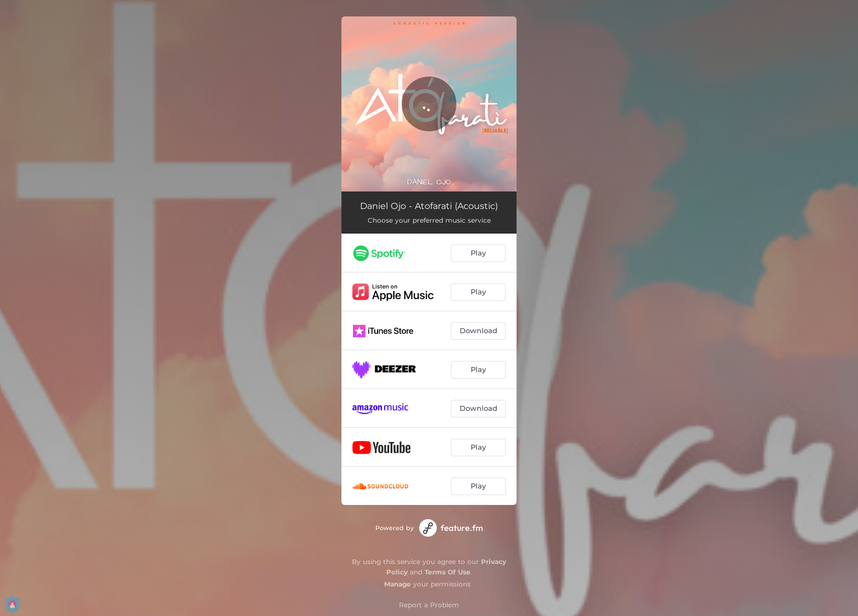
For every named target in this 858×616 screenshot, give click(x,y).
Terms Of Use (448, 572)
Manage (398, 584)
